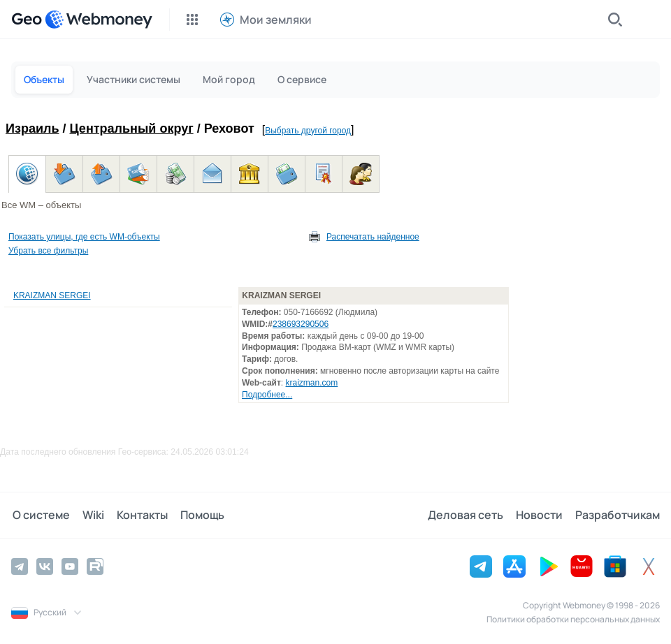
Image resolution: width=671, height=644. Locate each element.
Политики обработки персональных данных (573, 619)
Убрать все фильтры (48, 251)
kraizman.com (312, 383)
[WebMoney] (99, 20)
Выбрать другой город (308, 131)
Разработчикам (618, 515)
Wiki (91, 515)
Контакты (138, 515)
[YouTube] (70, 566)
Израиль (32, 129)
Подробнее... (267, 395)
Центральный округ (132, 129)
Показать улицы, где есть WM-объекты (84, 237)
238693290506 (301, 324)
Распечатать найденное (373, 237)
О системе (40, 515)
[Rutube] (95, 566)
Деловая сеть (468, 515)
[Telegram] (20, 566)
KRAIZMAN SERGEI (52, 295)
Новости (541, 515)
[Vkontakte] (45, 566)
